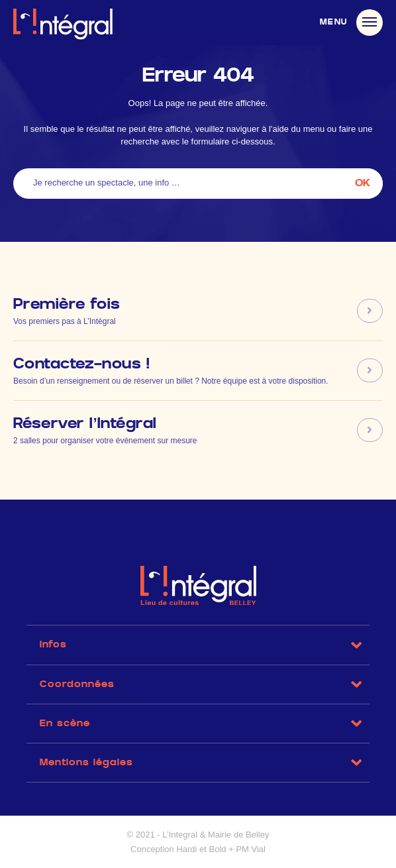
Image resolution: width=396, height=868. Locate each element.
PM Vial (251, 849)
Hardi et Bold (201, 849)
